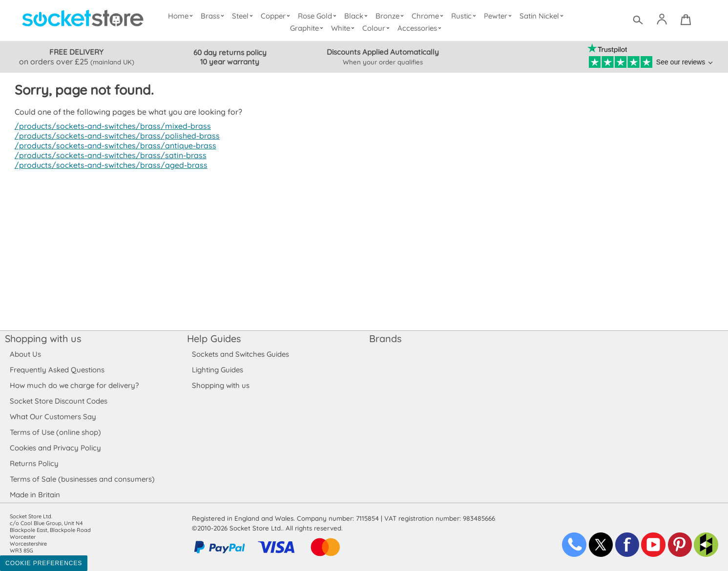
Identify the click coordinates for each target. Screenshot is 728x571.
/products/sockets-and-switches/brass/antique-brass (113, 145)
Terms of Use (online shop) (55, 432)
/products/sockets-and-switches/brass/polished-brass (114, 136)
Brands (385, 338)
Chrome (429, 16)
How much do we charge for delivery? (74, 385)
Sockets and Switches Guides (241, 354)
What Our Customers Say (53, 417)
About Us (25, 354)
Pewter (499, 16)
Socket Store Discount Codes (58, 401)
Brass (215, 16)
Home (183, 16)
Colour (378, 28)
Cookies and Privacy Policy (55, 448)
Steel (244, 16)
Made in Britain (35, 495)
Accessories (421, 28)
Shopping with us (43, 338)
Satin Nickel (543, 16)
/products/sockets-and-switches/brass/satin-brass (108, 155)
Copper (277, 16)
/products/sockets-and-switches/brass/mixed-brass (110, 126)
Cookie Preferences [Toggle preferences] (44, 563)
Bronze (391, 16)
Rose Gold (320, 16)
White (345, 28)
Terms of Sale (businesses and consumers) (82, 479)
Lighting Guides (218, 370)
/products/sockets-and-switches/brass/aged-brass (108, 165)
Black (358, 16)
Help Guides (214, 338)
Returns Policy (34, 463)
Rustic (465, 16)
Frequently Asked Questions (57, 370)
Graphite (308, 28)
